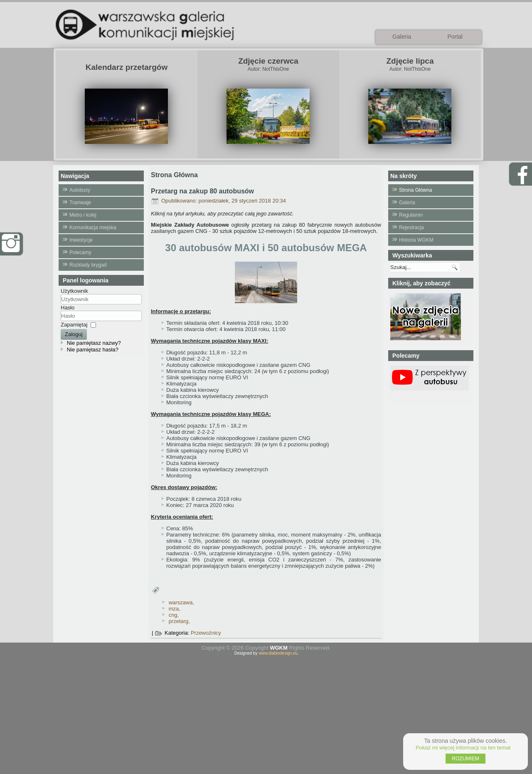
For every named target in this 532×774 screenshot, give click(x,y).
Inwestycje (81, 240)
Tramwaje (80, 203)
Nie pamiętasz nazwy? (94, 343)
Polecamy (80, 252)
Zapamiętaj (74, 325)
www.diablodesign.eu (278, 653)
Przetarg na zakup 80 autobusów (202, 191)
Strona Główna (415, 190)
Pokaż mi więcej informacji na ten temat (463, 748)
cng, (174, 615)
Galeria (407, 203)
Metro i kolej (83, 215)
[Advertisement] (266, 714)
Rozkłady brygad (88, 265)
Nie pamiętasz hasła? (93, 350)
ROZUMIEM (465, 759)
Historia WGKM (416, 240)
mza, (175, 609)
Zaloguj (74, 334)
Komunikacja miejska (93, 228)
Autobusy (80, 190)
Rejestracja (411, 228)
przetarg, (179, 621)
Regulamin (411, 215)
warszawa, (181, 602)
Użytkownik (74, 291)
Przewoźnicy (206, 633)
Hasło (68, 308)
